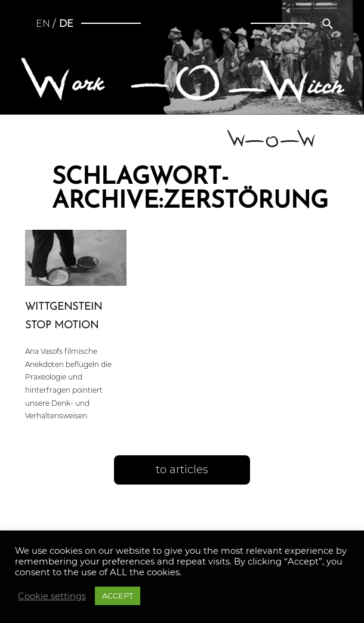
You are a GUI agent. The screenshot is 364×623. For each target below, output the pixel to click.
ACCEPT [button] (118, 596)
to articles (182, 470)
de (66, 24)
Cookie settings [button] (52, 596)
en (43, 24)
